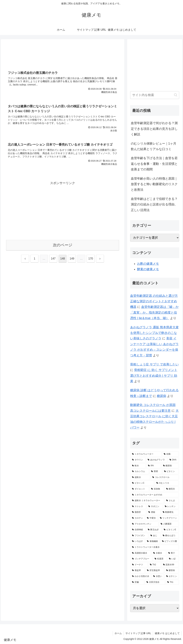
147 (53, 259)
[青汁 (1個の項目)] (173, 553)
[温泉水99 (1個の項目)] (170, 565)
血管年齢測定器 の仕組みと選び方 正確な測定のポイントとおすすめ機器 (154, 301)
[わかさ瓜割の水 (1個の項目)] (141, 576)
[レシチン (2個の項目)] (171, 507)
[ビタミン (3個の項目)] (171, 472)
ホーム (118, 633)
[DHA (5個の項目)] (173, 460)
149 (72, 259)
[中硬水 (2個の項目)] (151, 518)
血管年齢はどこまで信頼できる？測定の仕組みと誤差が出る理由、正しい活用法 (154, 204)
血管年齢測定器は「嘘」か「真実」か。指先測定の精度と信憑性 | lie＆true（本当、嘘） (154, 312)
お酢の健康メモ (148, 264)
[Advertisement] (63, 54)
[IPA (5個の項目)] (154, 466)
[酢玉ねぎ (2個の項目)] (154, 530)
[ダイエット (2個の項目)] (140, 489)
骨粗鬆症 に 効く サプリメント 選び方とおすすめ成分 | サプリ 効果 (154, 376)
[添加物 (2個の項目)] (157, 489)
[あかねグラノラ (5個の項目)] (157, 460)
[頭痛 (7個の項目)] (171, 454)
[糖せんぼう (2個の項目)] (170, 536)
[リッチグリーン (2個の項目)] (169, 518)
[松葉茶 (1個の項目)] (160, 559)
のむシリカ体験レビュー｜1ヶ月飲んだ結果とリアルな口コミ (154, 146)
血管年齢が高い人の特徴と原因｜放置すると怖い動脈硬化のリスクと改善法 (154, 184)
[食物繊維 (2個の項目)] (152, 541)
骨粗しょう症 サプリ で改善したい (154, 364)
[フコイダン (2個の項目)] (139, 536)
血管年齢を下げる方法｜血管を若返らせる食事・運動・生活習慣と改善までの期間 (154, 164)
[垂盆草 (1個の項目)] (138, 570)
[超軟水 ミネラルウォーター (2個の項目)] (147, 501)
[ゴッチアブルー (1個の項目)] (141, 559)
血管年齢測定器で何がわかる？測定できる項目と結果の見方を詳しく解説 (154, 129)
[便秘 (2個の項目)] (154, 512)
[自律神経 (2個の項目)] (138, 530)
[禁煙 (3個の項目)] (156, 472)
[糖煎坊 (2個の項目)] (172, 489)
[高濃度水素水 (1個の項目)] (141, 553)
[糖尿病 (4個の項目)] (170, 466)
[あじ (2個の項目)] (155, 536)
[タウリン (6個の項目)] (138, 460)
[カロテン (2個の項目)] (138, 518)
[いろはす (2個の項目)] (138, 541)
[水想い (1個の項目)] (158, 576)
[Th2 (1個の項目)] (155, 565)
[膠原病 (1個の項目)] (172, 570)
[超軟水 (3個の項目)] (140, 477)
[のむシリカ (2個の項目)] (167, 483)
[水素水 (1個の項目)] (159, 553)
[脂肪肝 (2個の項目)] (138, 512)
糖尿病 (162, 396)
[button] (176, 95)
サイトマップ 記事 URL (138, 633)
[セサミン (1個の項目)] (172, 576)
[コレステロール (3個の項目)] (165, 477)
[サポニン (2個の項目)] (155, 507)
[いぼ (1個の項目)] (173, 559)
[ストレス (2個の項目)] (138, 507)
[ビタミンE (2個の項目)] (171, 530)
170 (91, 259)
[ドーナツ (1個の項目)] (139, 565)
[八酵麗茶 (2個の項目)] (169, 524)
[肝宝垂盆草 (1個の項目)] (155, 570)
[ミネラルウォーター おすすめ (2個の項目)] (155, 495)
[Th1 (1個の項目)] (172, 582)
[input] (155, 95)
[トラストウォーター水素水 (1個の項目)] (155, 547)
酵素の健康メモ (148, 269)
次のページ (63, 245)
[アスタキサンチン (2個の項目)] (145, 524)
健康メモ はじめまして (167, 633)
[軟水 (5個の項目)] (138, 466)
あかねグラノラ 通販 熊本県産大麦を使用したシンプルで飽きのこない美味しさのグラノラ (154, 333)
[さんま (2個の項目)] (172, 501)
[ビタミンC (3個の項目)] (142, 483)
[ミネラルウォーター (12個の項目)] (146, 454)
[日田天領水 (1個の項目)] (155, 582)
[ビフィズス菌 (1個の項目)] (170, 541)
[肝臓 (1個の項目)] (137, 582)
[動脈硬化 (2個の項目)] (170, 512)
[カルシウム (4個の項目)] (140, 472)
